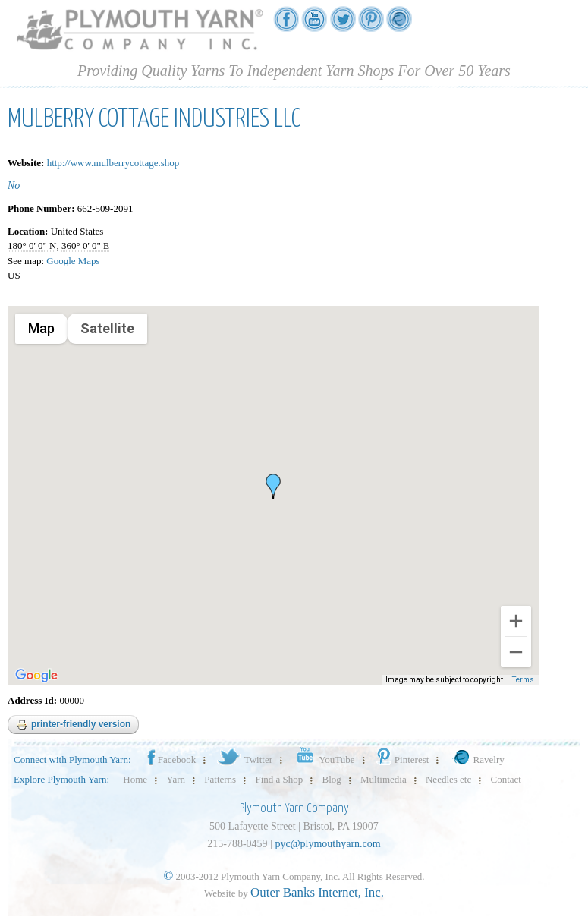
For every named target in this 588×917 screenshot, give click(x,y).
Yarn (176, 779)
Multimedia (384, 779)
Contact (506, 779)
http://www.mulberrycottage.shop (113, 163)
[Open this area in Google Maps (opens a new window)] (36, 676)
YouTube (323, 759)
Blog (332, 779)
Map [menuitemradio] (41, 328)
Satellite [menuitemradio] (107, 328)
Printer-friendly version (73, 725)
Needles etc (448, 779)
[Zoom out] (516, 652)
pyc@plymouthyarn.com (327, 844)
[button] (273, 487)
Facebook (171, 759)
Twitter (244, 759)
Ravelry (476, 759)
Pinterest (402, 759)
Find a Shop (279, 779)
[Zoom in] (516, 621)
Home (135, 779)
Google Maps (73, 261)
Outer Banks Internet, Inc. (317, 892)
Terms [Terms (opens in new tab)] (523, 680)
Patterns (220, 779)
